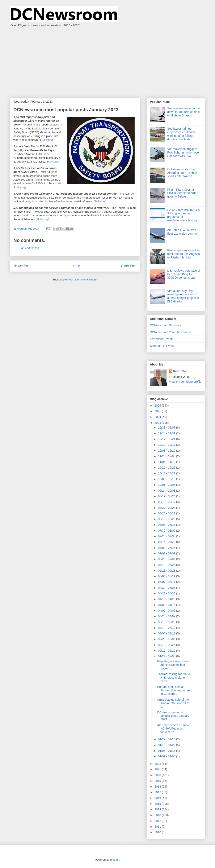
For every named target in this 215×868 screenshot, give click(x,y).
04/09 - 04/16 (167, 605)
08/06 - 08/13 (167, 525)
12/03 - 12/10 (167, 451)
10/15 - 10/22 (167, 473)
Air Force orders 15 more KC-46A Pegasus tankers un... (174, 729)
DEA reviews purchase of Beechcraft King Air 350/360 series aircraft (184, 274)
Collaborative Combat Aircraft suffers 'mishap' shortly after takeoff (182, 173)
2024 (158, 417)
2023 (158, 423)
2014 (158, 809)
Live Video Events (162, 339)
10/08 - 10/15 (167, 479)
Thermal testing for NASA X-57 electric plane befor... (174, 678)
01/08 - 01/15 (167, 751)
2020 (158, 775)
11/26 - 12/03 (167, 456)
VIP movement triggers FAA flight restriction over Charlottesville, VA (184, 152)
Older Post (129, 266)
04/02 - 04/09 (167, 611)
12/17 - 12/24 (167, 439)
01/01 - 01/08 (167, 756)
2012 (158, 821)
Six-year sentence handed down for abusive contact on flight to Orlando (184, 112)
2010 (158, 832)
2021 (158, 769)
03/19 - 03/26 (167, 622)
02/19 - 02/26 (167, 645)
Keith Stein (181, 371)
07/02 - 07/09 (167, 553)
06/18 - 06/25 (167, 565)
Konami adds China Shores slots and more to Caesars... (174, 690)
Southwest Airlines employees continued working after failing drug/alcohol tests (181, 134)
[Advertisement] (107, 61)
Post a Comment (29, 248)
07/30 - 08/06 (167, 531)
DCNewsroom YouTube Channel (171, 332)
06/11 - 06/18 (167, 571)
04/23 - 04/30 (167, 593)
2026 (158, 406)
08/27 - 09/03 (167, 508)
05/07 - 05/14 (167, 582)
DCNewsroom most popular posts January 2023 (173, 716)
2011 (158, 827)
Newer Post (22, 266)
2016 (158, 798)
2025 (158, 411)
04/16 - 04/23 (167, 599)
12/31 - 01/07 (167, 428)
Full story (47, 140)
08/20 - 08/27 (167, 513)
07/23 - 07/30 (167, 536)
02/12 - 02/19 (167, 651)
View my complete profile (185, 382)
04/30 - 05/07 (167, 588)
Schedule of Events (163, 346)
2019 (158, 781)
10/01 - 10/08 (167, 485)
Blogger (115, 860)
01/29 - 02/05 (167, 656)
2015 (158, 804)
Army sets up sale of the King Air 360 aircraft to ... (173, 703)
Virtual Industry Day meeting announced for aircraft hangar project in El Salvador (183, 296)
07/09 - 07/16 (167, 548)
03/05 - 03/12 (167, 633)
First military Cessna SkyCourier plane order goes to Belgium (182, 193)
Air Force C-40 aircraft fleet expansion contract (183, 232)
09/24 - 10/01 (167, 491)
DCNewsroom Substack (166, 325)
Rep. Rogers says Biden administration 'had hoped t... (173, 665)
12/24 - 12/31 (167, 433)
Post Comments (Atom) (83, 280)
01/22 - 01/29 (167, 739)
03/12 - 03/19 (167, 628)
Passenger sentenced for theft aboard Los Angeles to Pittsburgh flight (184, 254)
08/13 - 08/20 (167, 519)
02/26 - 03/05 (167, 639)
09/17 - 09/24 (167, 496)
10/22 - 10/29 (167, 468)
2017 (158, 792)
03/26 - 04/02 (167, 616)
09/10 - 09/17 (167, 502)
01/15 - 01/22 (167, 745)
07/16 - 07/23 (167, 542)
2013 (158, 815)
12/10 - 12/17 (167, 445)
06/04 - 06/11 (167, 576)
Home (76, 266)
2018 (158, 787)
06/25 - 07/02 (167, 559)
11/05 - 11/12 (167, 462)
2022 (158, 764)
